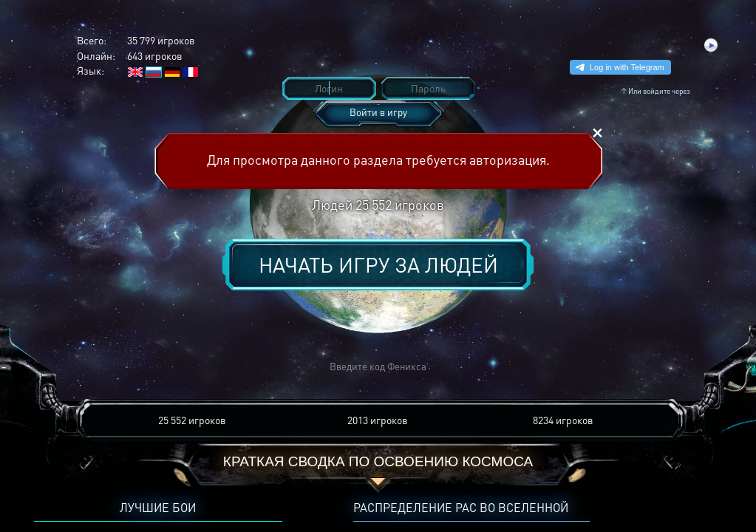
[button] (160, 367)
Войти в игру (378, 112)
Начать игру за (378, 265)
